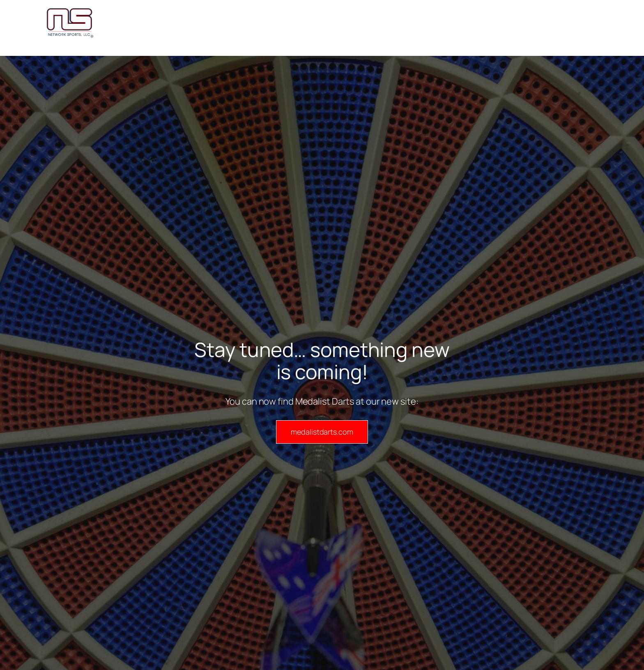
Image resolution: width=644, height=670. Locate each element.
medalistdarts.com (322, 432)
